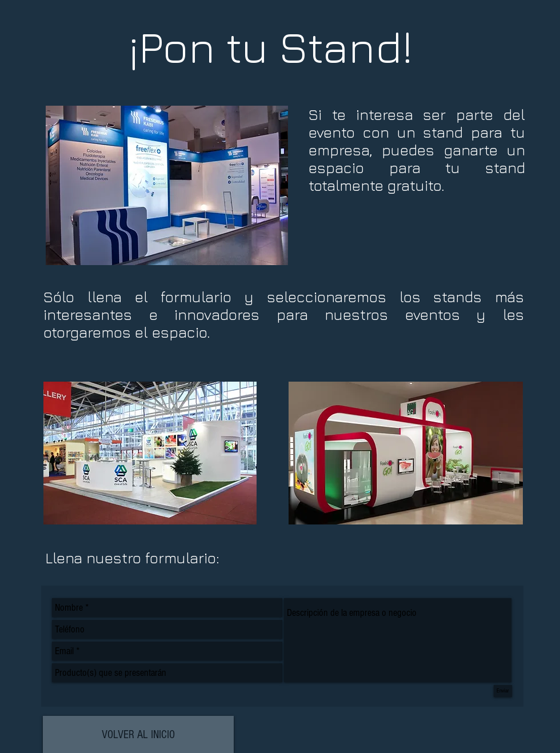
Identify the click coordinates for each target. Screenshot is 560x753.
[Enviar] (503, 691)
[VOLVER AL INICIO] (138, 734)
